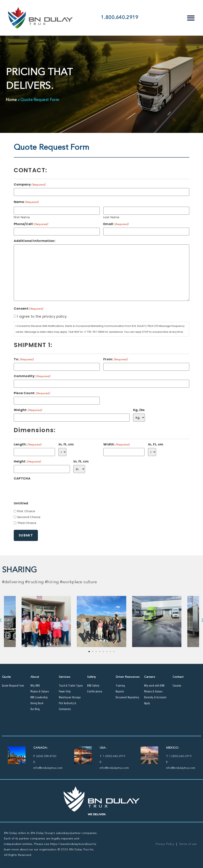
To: (24, 359)
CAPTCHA (22, 479)
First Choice (26, 511)
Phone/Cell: (31, 224)
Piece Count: (32, 393)
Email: (116, 224)
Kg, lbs (139, 410)
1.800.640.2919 (120, 18)
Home (11, 100)
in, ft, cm (66, 444)
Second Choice (29, 517)
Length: (28, 444)
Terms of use (188, 844)
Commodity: (32, 376)
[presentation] (44, 490)
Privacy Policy (165, 844)
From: (116, 359)
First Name (22, 217)
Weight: (28, 410)
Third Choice (27, 523)
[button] (191, 18)
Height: (28, 461)
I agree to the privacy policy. (42, 317)
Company (30, 185)
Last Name (111, 217)
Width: (117, 444)
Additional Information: (35, 241)
